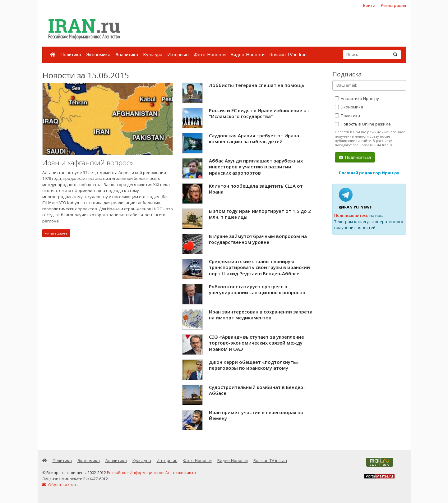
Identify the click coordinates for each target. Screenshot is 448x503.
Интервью (178, 55)
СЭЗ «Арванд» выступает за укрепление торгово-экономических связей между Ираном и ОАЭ (256, 343)
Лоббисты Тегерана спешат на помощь (257, 85)
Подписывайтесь (351, 215)
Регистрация (393, 5)
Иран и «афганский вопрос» (88, 163)
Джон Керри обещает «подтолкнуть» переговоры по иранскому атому (254, 365)
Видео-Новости (248, 55)
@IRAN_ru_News (355, 207)
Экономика (98, 55)
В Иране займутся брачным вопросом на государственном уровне (258, 239)
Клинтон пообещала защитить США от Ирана (256, 189)
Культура (153, 55)
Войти (369, 5)
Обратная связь (60, 485)
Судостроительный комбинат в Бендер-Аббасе (257, 390)
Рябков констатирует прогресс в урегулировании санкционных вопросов (257, 290)
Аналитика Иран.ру (357, 98)
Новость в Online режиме (363, 124)
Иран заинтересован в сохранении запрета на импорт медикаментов (261, 315)
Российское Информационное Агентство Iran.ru (151, 473)
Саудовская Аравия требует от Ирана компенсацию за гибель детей (254, 139)
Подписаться (355, 157)
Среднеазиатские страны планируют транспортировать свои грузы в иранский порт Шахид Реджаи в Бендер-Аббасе (259, 267)
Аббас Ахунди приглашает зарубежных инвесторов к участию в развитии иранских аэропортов (256, 167)
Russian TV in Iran (288, 55)
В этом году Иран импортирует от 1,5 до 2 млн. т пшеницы (260, 214)
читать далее (56, 233)
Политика (71, 55)
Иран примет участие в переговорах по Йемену (256, 415)
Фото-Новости (210, 55)
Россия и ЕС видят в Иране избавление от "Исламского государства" (259, 113)
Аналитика (127, 55)
